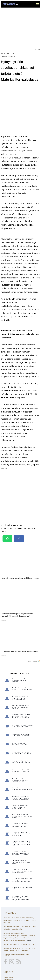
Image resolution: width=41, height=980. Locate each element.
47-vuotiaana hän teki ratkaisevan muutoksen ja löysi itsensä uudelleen (20, 816)
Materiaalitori (7, 491)
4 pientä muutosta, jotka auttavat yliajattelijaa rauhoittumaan (20, 770)
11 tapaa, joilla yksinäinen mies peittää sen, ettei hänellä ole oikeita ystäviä (22, 833)
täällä (29, 903)
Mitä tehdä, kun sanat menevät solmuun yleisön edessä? (22, 688)
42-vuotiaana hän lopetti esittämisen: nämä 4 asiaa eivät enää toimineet (21, 787)
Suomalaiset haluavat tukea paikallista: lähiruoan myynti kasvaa (21, 716)
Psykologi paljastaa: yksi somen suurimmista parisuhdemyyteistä (20, 661)
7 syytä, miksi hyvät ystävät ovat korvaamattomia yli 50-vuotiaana (21, 725)
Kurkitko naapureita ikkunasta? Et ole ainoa (20, 706)
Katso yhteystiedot (10, 963)
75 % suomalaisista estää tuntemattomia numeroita (20, 733)
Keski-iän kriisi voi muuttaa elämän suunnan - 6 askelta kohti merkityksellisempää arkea (21, 806)
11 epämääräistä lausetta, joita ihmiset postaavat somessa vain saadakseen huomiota (22, 842)
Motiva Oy (32, 491)
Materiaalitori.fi (20, 491)
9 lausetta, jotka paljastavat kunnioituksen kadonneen (21, 697)
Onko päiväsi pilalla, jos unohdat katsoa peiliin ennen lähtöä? (22, 778)
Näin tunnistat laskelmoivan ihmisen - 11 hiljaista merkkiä (22, 651)
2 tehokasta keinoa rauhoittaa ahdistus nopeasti (22, 851)
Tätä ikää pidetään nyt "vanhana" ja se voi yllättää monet (21, 825)
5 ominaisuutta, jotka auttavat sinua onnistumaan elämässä (22, 751)
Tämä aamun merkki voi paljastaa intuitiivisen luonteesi (20, 643)
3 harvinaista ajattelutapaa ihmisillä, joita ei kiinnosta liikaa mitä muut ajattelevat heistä (21, 861)
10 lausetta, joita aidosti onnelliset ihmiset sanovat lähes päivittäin (21, 796)
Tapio (4, 494)
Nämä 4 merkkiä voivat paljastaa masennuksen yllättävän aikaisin (20, 743)
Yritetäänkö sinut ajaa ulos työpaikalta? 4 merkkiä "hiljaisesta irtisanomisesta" (21, 678)
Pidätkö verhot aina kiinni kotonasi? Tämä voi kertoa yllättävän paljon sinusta (21, 761)
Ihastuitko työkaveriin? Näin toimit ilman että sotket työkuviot (21, 670)
